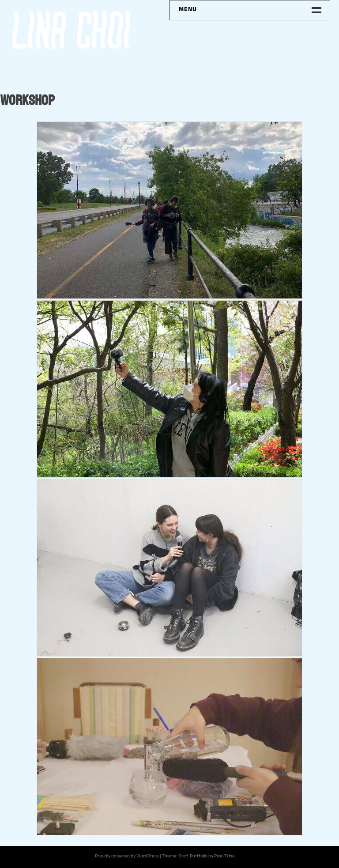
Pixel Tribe (224, 857)
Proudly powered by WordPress (127, 857)
